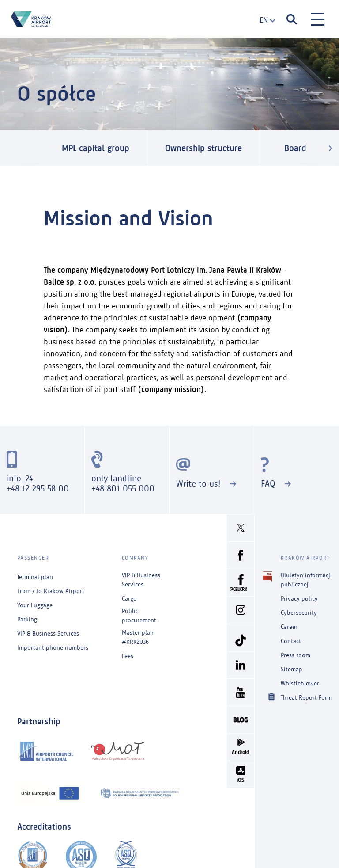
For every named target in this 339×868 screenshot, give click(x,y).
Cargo (129, 599)
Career (289, 627)
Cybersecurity (299, 613)
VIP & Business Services (48, 634)
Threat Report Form (306, 697)
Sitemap (292, 669)
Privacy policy (299, 599)
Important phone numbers (53, 648)
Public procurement (139, 616)
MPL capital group (96, 148)
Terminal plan (35, 577)
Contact (291, 641)
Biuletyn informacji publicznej (306, 579)
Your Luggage (35, 605)
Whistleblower (300, 683)
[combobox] (264, 20)
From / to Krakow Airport (51, 591)
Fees (128, 656)
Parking (27, 619)
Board (295, 148)
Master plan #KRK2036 (138, 637)
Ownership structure (203, 148)
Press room (296, 655)
